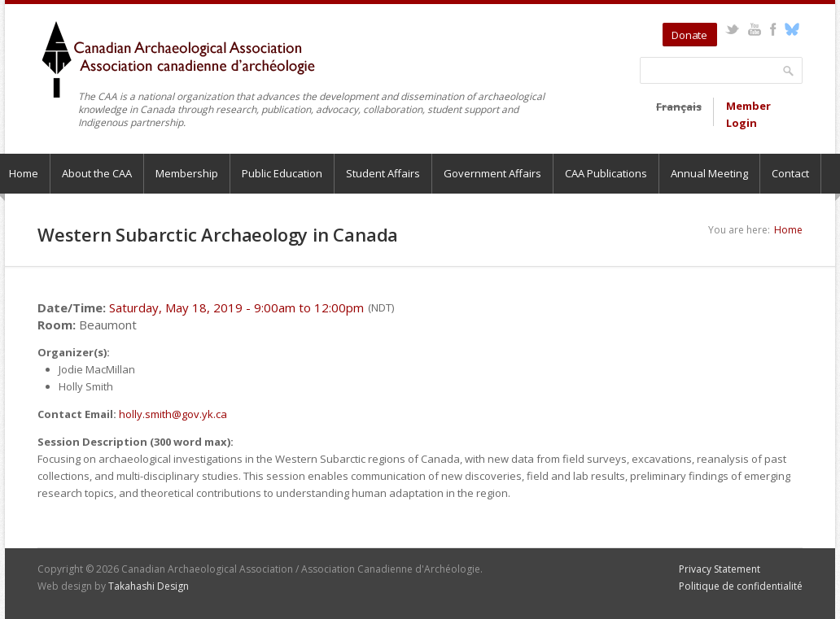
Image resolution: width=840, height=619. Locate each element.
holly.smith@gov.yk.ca (173, 414)
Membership (187, 173)
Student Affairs (383, 173)
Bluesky (792, 29)
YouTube (754, 29)
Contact (790, 173)
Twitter (732, 29)
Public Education (282, 173)
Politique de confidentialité (741, 586)
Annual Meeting (709, 173)
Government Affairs (492, 173)
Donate (689, 35)
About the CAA (97, 173)
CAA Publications (606, 173)
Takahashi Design (149, 586)
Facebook (773, 29)
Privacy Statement (720, 569)
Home (788, 230)
